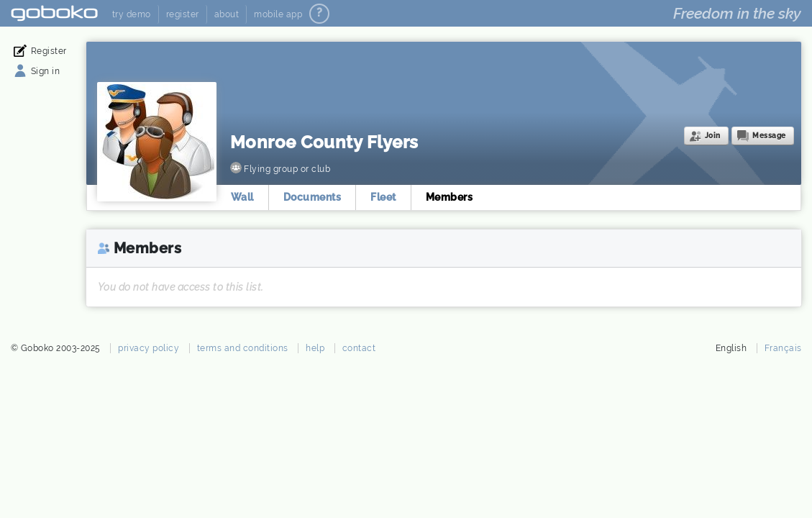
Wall (242, 197)
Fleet (383, 197)
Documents (313, 197)
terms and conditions (243, 348)
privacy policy (149, 348)
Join (713, 136)
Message (769, 136)
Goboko (54, 13)
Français (783, 348)
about (227, 14)
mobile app (278, 14)
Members (450, 197)
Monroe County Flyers (324, 142)
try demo (132, 14)
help (315, 348)
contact (359, 348)
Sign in (46, 71)
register (183, 14)
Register (49, 51)
